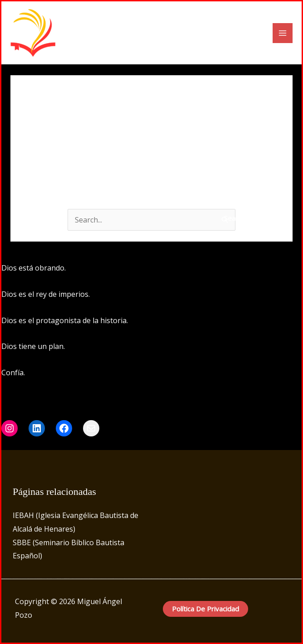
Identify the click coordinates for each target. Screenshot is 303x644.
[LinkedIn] (246, 269)
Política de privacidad (205, 609)
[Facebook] (219, 269)
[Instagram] (232, 269)
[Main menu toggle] (283, 33)
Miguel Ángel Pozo (114, 33)
